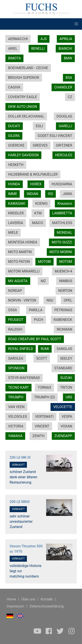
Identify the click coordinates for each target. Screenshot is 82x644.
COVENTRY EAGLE (23, 97)
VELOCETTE (63, 407)
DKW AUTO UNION (23, 107)
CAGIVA (14, 87)
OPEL (68, 300)
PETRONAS (63, 310)
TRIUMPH (16, 397)
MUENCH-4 (63, 271)
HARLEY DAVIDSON (23, 155)
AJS (44, 39)
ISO (51, 194)
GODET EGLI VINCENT (55, 136)
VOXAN (66, 426)
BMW (68, 58)
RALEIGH (15, 329)
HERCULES (64, 155)
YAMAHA (15, 436)
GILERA (14, 136)
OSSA (12, 310)
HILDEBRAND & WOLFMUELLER (33, 174)
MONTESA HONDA (23, 242)
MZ (43, 281)
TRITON (66, 387)
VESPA (67, 417)
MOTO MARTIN (20, 252)
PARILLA (36, 310)
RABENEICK (63, 320)
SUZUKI (66, 378)
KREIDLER (16, 213)
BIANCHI (65, 49)
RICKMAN (64, 329)
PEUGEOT (16, 320)
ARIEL (13, 49)
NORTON (65, 291)
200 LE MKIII (20, 502)
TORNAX (44, 387)
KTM (38, 213)
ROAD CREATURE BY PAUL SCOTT (35, 339)
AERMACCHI (18, 39)
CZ (70, 97)
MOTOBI (44, 262)
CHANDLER (63, 87)
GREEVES (40, 145)
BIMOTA (14, 58)
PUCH (38, 320)
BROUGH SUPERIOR (24, 78)
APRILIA (66, 39)
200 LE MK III (20, 457)
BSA (69, 78)
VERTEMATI (44, 417)
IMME (13, 194)
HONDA (14, 184)
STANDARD (63, 368)
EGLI (39, 126)
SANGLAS (64, 349)
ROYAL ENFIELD (21, 349)
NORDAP (15, 291)
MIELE (13, 233)
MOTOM (66, 262)
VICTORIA (16, 426)
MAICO (38, 223)
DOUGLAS (64, 116)
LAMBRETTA (62, 213)
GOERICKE (16, 145)
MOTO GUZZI (62, 242)
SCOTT (42, 358)
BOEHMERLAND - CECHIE (28, 68)
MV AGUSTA (18, 281)
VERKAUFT (18, 465)
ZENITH (38, 436)
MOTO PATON (19, 262)
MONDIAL (65, 233)
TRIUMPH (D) (44, 397)
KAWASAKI (17, 203)
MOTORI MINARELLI (24, 271)
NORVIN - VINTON (22, 300)
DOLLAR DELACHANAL (26, 116)
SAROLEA (16, 358)
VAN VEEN (16, 407)
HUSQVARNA (62, 184)
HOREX (36, 184)
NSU (50, 300)
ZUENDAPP (63, 436)
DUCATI (14, 126)
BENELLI (38, 49)
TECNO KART (18, 387)
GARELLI (65, 126)
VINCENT (42, 426)
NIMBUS (66, 281)
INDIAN (32, 194)
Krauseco (65, 203)
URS (69, 397)
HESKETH (16, 165)
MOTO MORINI (61, 252)
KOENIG (41, 203)
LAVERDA (16, 223)
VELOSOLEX (18, 417)
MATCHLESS (62, 223)
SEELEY (66, 358)
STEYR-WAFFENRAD (24, 378)
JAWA (67, 194)
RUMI (45, 349)
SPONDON (16, 368)
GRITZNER (64, 145)
